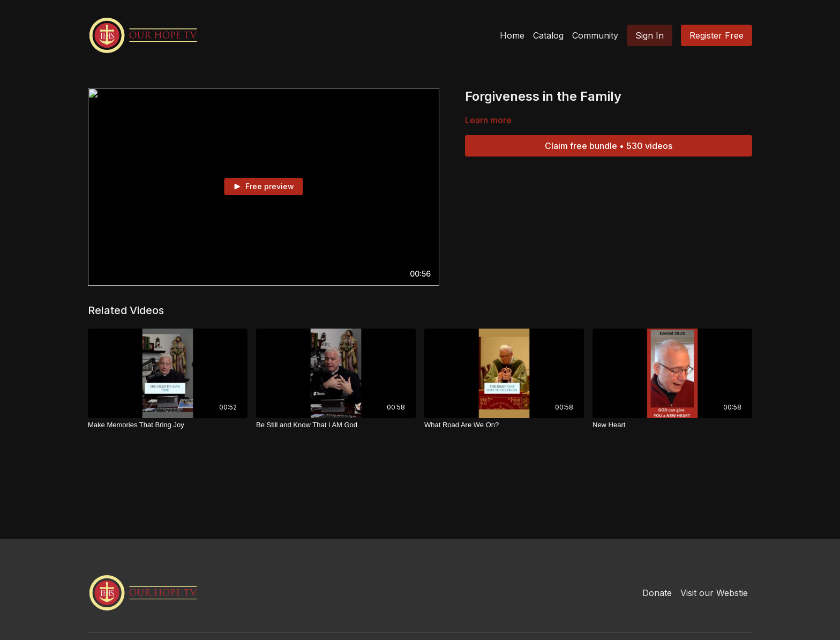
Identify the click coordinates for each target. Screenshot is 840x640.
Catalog (548, 35)
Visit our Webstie (714, 593)
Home (512, 35)
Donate (657, 593)
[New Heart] (672, 425)
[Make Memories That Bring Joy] (168, 425)
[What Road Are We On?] (504, 425)
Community (595, 35)
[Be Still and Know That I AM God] (336, 425)
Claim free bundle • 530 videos (609, 146)
